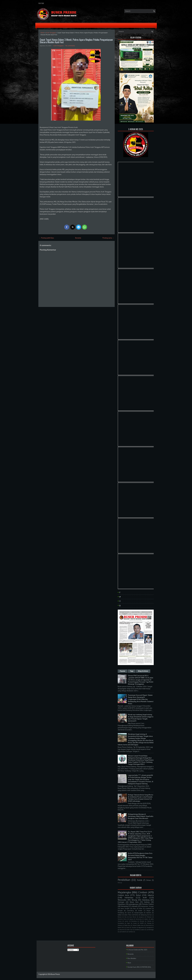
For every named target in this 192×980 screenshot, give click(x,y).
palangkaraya (133, 904)
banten (149, 913)
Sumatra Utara (122, 919)
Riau (135, 908)
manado (135, 906)
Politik (140, 880)
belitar (140, 911)
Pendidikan (124, 880)
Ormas (149, 880)
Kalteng (147, 902)
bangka (120, 911)
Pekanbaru (121, 904)
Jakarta (151, 895)
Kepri (129, 923)
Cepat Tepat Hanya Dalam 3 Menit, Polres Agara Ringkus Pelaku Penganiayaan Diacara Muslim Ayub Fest (76, 41)
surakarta (148, 908)
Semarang (124, 906)
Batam (120, 917)
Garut (129, 913)
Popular (123, 671)
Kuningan (121, 902)
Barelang (134, 921)
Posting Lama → (108, 238)
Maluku (120, 925)
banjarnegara (139, 913)
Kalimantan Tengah (147, 906)
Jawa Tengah (125, 908)
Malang (149, 923)
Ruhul (136, 915)
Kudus (135, 923)
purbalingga (150, 930)
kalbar (120, 915)
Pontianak (149, 925)
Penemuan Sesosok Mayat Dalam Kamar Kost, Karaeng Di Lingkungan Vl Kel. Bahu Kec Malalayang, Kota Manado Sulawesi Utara (141, 699)
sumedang (130, 911)
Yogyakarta (142, 927)
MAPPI (142, 923)
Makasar (149, 917)
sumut (126, 921)
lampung (144, 915)
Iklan (129, 963)
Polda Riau (127, 925)
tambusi (131, 932)
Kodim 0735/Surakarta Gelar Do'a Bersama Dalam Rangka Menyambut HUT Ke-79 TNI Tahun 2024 (140, 856)
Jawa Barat (133, 917)
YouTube (41, 3)
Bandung (146, 900)
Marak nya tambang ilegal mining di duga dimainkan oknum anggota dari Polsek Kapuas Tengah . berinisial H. (141, 718)
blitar (141, 908)
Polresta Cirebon (148, 904)
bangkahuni (150, 927)
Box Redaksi (132, 958)
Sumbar (134, 927)
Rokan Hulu (134, 902)
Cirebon (143, 892)
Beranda (78, 238)
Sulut (128, 927)
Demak (149, 921)
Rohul (138, 895)
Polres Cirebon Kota (138, 925)
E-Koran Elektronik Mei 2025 (137, 950)
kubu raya (130, 930)
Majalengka (124, 892)
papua (143, 930)
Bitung (134, 900)
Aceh (145, 897)
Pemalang (121, 913)
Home (42, 33)
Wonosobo (122, 900)
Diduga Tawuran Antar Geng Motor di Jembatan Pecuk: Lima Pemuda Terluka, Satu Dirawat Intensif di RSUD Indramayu (141, 798)
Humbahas (121, 923)
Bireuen (142, 921)
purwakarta (123, 932)
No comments (70, 46)
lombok (137, 930)
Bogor (149, 911)
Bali (151, 915)
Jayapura (141, 917)
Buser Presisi (55, 974)
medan (146, 919)
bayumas (122, 930)
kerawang (139, 919)
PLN (119, 883)
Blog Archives (143, 671)
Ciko (125, 917)
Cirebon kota (123, 895)
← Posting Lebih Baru (47, 238)
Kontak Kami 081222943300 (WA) (139, 967)
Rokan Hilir (121, 927)
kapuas (131, 919)
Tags (132, 671)
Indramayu (129, 897)
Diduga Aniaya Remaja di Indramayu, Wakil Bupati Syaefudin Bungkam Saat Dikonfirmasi (141, 816)
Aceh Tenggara (51, 33)
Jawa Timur (128, 915)
